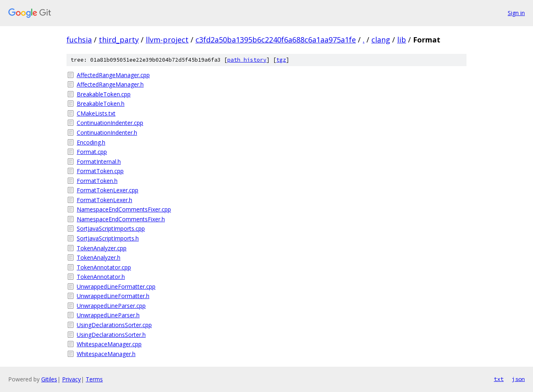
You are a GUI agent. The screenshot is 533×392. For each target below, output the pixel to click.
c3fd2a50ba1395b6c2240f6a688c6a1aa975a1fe (276, 40)
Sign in (516, 13)
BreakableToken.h (101, 104)
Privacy (71, 379)
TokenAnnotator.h (101, 277)
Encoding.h (91, 142)
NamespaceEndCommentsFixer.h (121, 219)
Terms (94, 379)
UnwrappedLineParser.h (108, 315)
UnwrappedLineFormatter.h (113, 296)
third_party (119, 40)
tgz (281, 60)
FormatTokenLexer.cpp (108, 190)
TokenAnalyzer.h (99, 257)
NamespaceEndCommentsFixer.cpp (124, 209)
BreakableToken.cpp (104, 94)
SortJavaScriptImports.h (108, 238)
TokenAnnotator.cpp (104, 267)
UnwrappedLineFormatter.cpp (116, 286)
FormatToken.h (97, 181)
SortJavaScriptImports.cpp (111, 228)
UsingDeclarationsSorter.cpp (114, 325)
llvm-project (167, 40)
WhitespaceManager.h (106, 354)
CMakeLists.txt (96, 113)
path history (247, 60)
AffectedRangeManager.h (110, 84)
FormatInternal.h (99, 161)
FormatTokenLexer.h (104, 200)
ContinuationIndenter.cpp (110, 123)
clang (381, 40)
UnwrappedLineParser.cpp (111, 306)
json (518, 379)
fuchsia (79, 40)
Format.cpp (92, 152)
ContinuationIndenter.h (107, 133)
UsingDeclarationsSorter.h (111, 335)
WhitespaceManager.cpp (109, 344)
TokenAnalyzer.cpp (102, 248)
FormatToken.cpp (100, 171)
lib (402, 40)
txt (499, 379)
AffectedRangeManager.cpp (113, 75)
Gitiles (49, 379)
